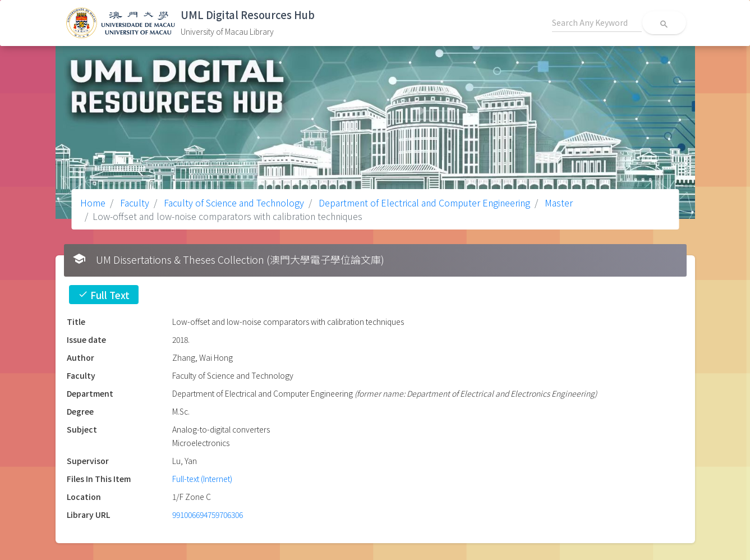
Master (558, 203)
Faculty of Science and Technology (233, 203)
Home (93, 203)
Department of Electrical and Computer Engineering (423, 203)
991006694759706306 (208, 515)
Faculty (134, 203)
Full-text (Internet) (202, 479)
